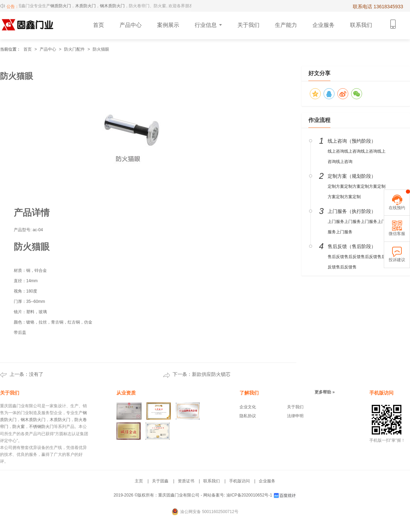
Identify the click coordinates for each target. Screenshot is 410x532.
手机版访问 (239, 481)
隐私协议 (248, 416)
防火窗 (19, 427)
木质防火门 (88, 6)
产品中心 (48, 49)
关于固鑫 (160, 481)
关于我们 (295, 407)
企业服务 (267, 481)
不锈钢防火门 (41, 427)
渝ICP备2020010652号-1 (249, 495)
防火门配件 (74, 49)
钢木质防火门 (114, 6)
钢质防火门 (63, 6)
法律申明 (295, 416)
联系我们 (212, 481)
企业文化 (248, 407)
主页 (139, 481)
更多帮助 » (325, 392)
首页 (28, 49)
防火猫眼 (101, 49)
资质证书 (186, 481)
